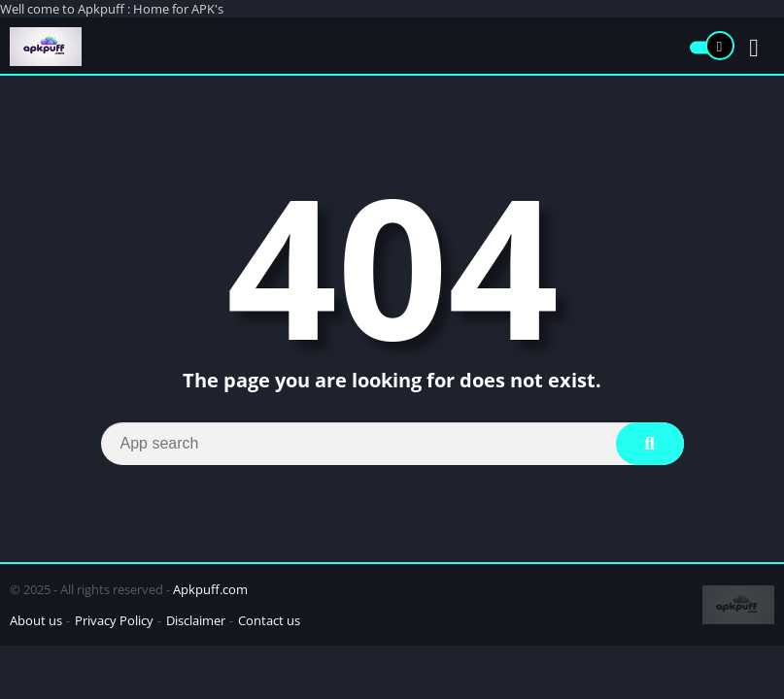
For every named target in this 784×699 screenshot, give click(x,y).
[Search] (392, 444)
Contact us (269, 620)
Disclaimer (196, 620)
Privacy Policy (114, 620)
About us (36, 620)
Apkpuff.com (210, 589)
